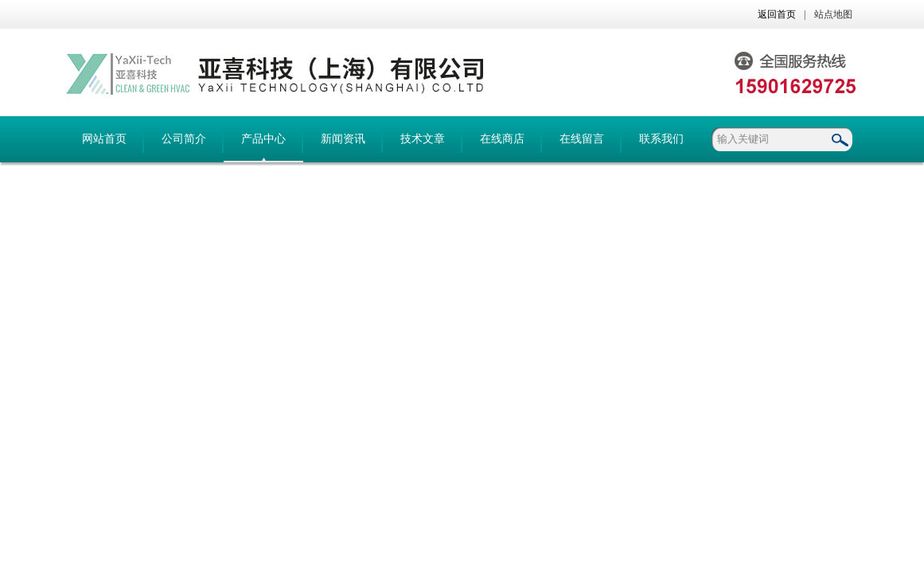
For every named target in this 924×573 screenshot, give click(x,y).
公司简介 (184, 139)
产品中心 (263, 139)
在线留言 (582, 139)
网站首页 (104, 139)
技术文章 (423, 139)
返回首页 (777, 14)
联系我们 (661, 139)
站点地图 (833, 14)
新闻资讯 (343, 139)
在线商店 (502, 139)
